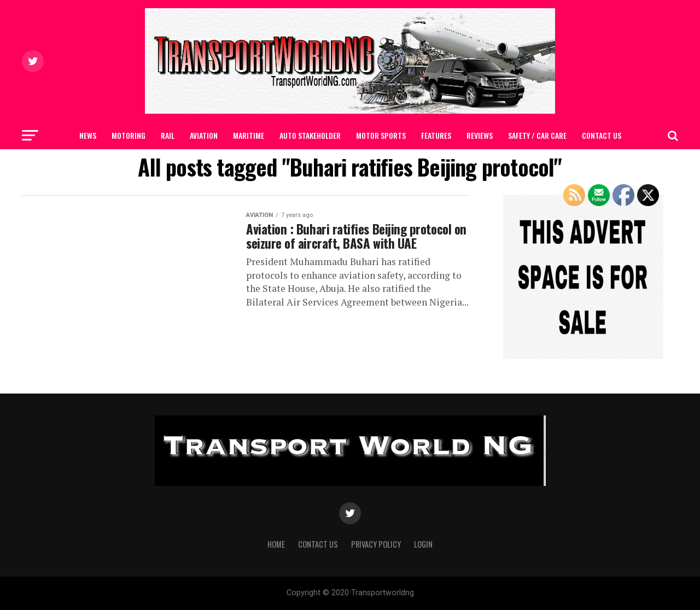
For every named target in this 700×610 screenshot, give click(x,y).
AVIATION (204, 135)
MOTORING (129, 135)
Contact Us (602, 135)
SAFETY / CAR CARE (537, 135)
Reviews (480, 135)
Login (423, 544)
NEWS (88, 135)
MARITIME (249, 135)
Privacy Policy (376, 544)
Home (276, 544)
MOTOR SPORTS (381, 135)
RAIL (168, 135)
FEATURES (436, 135)
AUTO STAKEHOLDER (310, 135)
